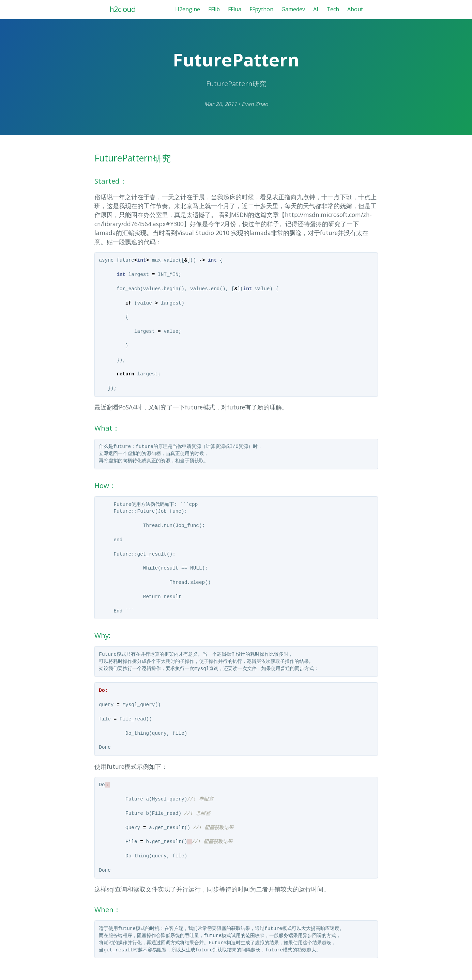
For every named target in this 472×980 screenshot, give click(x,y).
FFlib (214, 9)
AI (316, 9)
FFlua (235, 9)
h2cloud (123, 9)
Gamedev (293, 9)
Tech (333, 9)
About (355, 9)
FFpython (261, 9)
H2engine (188, 9)
